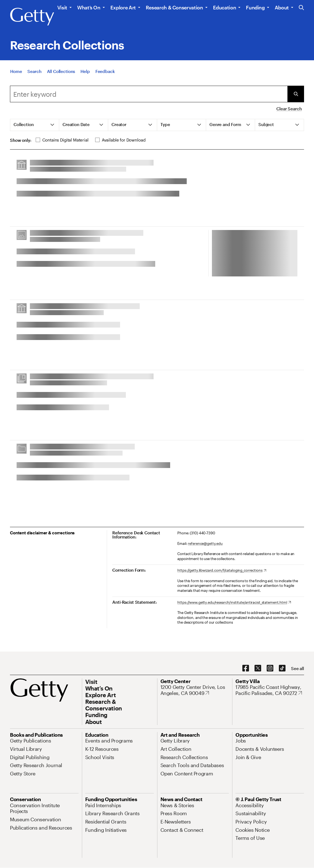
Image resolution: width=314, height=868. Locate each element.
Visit (62, 7)
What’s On (89, 7)
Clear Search (289, 109)
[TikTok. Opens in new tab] (282, 668)
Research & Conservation (174, 7)
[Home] (16, 71)
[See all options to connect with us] (298, 669)
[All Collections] (61, 71)
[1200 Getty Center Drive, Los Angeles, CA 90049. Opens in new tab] (195, 690)
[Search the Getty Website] (301, 8)
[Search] (34, 71)
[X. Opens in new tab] (258, 668)
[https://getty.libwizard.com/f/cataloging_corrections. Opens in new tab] (222, 571)
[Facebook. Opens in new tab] (246, 668)
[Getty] (32, 17)
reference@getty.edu (205, 543)
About (282, 7)
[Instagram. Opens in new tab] (270, 668)
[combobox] (149, 94)
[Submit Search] (296, 94)
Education (225, 7)
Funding (255, 7)
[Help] (85, 71)
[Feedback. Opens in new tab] (105, 71)
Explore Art (123, 7)
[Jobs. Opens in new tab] (241, 741)
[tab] (35, 125)
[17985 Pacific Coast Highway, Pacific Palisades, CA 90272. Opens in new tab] (270, 690)
